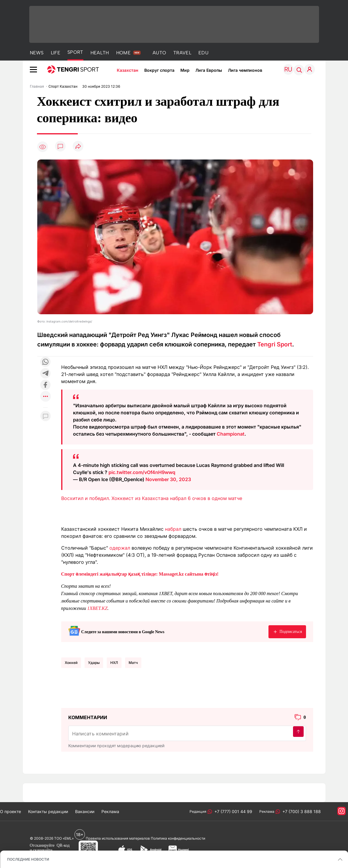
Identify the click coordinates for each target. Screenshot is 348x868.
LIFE (56, 53)
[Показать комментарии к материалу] (46, 416)
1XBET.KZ (97, 608)
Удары (94, 663)
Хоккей (71, 663)
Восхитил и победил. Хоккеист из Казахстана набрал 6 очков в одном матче (152, 498)
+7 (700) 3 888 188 (300, 811)
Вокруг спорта (159, 70)
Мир (185, 70)
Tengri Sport (275, 344)
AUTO (159, 53)
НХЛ (114, 663)
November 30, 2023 (168, 479)
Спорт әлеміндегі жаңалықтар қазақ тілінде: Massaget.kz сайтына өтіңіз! (140, 574)
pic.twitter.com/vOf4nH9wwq (142, 472)
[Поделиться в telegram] (46, 374)
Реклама (110, 811)
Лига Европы (209, 70)
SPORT (75, 52)
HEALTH (100, 53)
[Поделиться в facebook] (46, 385)
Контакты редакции (48, 811)
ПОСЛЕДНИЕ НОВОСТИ (28, 859)
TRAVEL (182, 53)
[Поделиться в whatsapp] (46, 362)
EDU (203, 53)
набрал (173, 529)
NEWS (37, 53)
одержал (120, 548)
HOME (123, 53)
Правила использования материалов (118, 838)
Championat (231, 434)
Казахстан (128, 70)
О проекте (10, 811)
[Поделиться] (78, 147)
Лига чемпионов (245, 70)
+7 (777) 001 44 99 (232, 811)
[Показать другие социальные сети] (46, 397)
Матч (133, 663)
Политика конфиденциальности (178, 838)
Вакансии (85, 811)
